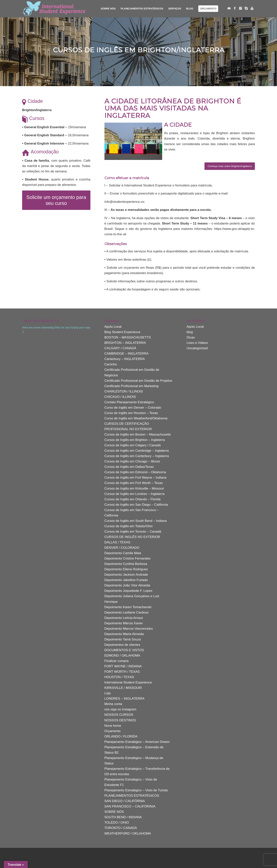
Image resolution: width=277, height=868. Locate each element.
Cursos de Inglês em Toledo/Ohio (129, 526)
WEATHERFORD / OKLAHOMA (128, 833)
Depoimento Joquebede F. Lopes (128, 591)
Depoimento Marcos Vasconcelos (129, 629)
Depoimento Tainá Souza (123, 639)
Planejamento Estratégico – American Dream (137, 742)
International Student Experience (128, 682)
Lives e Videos (197, 343)
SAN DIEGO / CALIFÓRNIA (125, 801)
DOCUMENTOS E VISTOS (124, 650)
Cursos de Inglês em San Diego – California (136, 505)
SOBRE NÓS (114, 812)
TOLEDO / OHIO (117, 823)
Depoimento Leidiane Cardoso (127, 612)
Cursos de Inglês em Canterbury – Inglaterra (137, 456)
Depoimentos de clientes (122, 645)
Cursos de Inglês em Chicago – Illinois (132, 461)
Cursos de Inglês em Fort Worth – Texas (134, 483)
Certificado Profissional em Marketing (132, 386)
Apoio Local (113, 327)
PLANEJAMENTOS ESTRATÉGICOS (132, 796)
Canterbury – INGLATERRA (125, 359)
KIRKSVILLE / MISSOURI (123, 688)
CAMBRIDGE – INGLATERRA (126, 354)
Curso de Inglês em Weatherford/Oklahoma (136, 418)
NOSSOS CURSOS (119, 715)
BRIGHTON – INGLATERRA (125, 343)
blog (190, 332)
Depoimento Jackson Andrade (126, 575)
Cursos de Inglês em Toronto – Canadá (133, 532)
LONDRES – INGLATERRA (124, 699)
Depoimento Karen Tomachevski (128, 607)
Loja (108, 693)
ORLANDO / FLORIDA (121, 736)
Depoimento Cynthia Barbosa (126, 564)
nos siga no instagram (120, 709)
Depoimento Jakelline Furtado (126, 580)
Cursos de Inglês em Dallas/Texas (129, 467)
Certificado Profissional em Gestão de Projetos (138, 381)
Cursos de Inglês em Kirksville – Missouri (134, 488)
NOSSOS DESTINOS (120, 720)
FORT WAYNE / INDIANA (123, 666)
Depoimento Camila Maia (123, 553)
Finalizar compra (117, 661)
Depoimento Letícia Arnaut (124, 618)
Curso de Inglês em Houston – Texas (131, 413)
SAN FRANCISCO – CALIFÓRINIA (130, 806)
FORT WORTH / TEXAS (122, 672)
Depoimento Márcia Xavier (124, 623)
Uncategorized (197, 348)
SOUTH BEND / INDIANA (123, 817)
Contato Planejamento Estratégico (129, 402)
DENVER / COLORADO (122, 548)
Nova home (113, 726)
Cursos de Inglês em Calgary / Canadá (133, 445)
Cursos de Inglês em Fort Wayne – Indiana (136, 478)
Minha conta (113, 704)
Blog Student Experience (122, 332)
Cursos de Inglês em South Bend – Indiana (136, 521)
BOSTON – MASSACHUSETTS (128, 337)
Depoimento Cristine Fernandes (128, 558)
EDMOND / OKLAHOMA (122, 656)
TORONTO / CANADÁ (121, 828)
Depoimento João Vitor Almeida (127, 585)
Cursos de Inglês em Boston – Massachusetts (138, 434)
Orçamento (113, 731)
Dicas (191, 337)
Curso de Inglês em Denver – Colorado (133, 408)
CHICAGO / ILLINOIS (120, 397)
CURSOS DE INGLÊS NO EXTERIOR (132, 537)
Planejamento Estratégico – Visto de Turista (136, 790)
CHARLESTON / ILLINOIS (124, 391)
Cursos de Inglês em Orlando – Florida (133, 499)
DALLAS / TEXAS (117, 542)
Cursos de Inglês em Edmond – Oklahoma (135, 472)
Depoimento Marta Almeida (124, 634)
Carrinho (111, 364)
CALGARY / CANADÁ (120, 348)
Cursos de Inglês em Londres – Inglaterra (135, 494)
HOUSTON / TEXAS (119, 677)
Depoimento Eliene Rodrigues (126, 569)
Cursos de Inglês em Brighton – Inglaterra (135, 440)
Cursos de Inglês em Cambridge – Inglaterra (137, 451)
